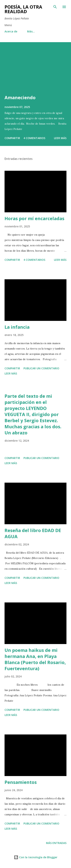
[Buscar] (55, 7)
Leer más (60, 138)
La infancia (17, 327)
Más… (31, 31)
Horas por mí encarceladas (34, 218)
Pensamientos (21, 782)
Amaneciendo (20, 97)
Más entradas (56, 843)
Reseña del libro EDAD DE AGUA (33, 533)
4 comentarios (34, 138)
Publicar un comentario (41, 368)
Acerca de (11, 31)
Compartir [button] (12, 138)
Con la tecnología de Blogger (36, 857)
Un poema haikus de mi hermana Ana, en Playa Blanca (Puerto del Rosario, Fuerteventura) (35, 659)
